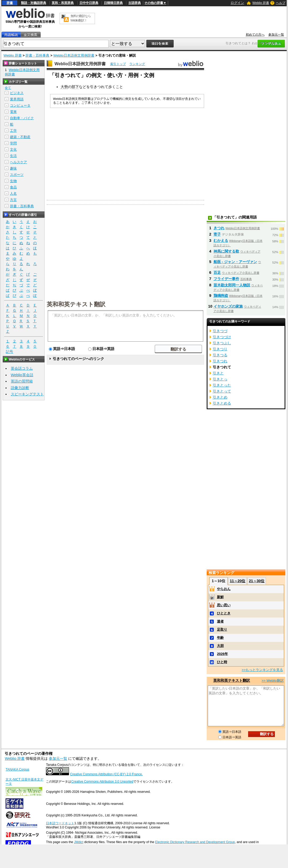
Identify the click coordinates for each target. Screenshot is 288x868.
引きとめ (220, 397)
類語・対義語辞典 (34, 3)
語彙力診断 (20, 388)
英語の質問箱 (22, 381)
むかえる (221, 241)
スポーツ (17, 175)
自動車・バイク (22, 118)
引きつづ (220, 331)
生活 (13, 156)
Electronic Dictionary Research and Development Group (195, 842)
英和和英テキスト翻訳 (76, 304)
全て (8, 88)
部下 (75, 87)
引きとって (222, 391)
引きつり (220, 349)
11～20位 (238, 581)
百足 (217, 272)
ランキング (137, 64)
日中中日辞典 (89, 3)
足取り (222, 629)
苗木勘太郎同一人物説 (232, 285)
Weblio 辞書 (261, 3)
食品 (13, 187)
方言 (13, 200)
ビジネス (17, 93)
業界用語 (17, 99)
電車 (13, 112)
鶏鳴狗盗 (221, 296)
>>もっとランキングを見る (262, 670)
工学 (13, 131)
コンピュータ (20, 105)
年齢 (220, 638)
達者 (220, 621)
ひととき (224, 613)
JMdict (79, 842)
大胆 (220, 646)
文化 (13, 149)
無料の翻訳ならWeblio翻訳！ (81, 18)
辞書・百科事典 (37, 55)
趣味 (13, 168)
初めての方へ (255, 35)
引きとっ (220, 379)
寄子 (217, 234)
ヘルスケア (18, 162)
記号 (9, 352)
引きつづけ (222, 337)
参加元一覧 (276, 35)
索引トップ (118, 64)
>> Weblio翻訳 (273, 681)
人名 (13, 193)
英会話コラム (22, 368)
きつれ (219, 228)
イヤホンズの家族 (228, 306)
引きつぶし (222, 343)
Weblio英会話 (22, 375)
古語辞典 (135, 3)
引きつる (220, 355)
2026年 (222, 654)
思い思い (224, 605)
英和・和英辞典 (63, 3)
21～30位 (257, 581)
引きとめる (222, 403)
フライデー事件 (226, 279)
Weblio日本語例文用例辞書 (74, 55)
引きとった (222, 385)
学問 (13, 143)
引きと (218, 373)
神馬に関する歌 (226, 251)
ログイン (237, 3)
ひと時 (222, 662)
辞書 (10, 3)
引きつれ (220, 361)
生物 (13, 181)
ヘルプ (281, 3)
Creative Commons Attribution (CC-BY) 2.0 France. (106, 774)
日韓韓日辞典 (113, 3)
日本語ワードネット (60, 823)
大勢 (64, 87)
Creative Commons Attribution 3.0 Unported (102, 782)
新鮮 (220, 597)
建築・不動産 (20, 137)
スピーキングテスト (27, 394)
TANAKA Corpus (17, 769)
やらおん (224, 589)
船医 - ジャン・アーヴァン (235, 262)
